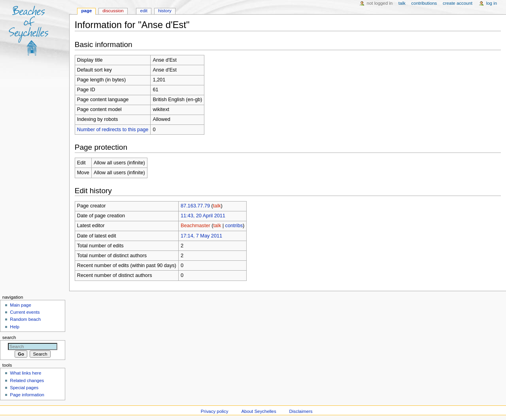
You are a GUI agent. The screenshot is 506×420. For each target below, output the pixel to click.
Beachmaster (195, 226)
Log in (492, 3)
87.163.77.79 (195, 206)
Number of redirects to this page (113, 130)
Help (15, 327)
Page (87, 11)
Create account (458, 3)
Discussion (113, 11)
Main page (21, 305)
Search (9, 337)
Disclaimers (301, 411)
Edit (144, 11)
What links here (25, 373)
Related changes (27, 380)
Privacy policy (215, 411)
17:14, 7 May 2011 (201, 236)
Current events (25, 312)
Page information (27, 395)
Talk (402, 3)
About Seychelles (259, 411)
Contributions (424, 3)
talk (217, 206)
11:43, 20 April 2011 (203, 216)
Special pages (24, 388)
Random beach (25, 319)
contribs (234, 226)
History (165, 11)
